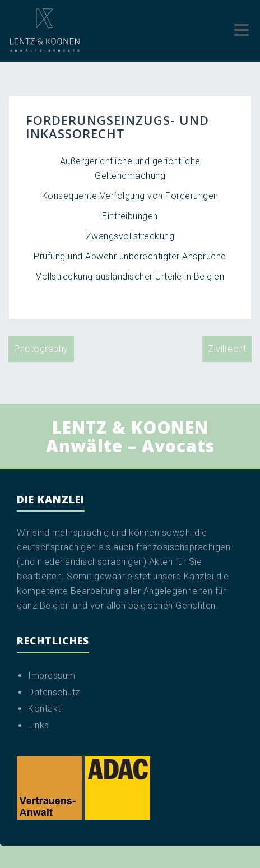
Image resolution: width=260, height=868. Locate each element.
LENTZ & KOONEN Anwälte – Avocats (130, 437)
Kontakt (45, 709)
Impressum (52, 676)
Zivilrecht (227, 349)
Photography (41, 349)
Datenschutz (54, 692)
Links (39, 725)
